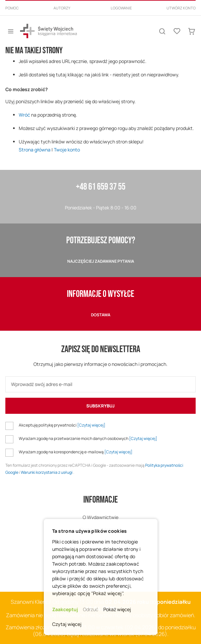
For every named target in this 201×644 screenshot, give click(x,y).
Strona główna (35, 150)
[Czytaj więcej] (91, 425)
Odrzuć (91, 609)
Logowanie (121, 8)
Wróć (24, 115)
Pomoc (12, 8)
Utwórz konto (181, 8)
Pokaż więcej (117, 609)
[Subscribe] (100, 406)
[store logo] (48, 31)
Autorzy (62, 8)
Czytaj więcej (67, 624)
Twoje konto (67, 150)
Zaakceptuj (65, 609)
